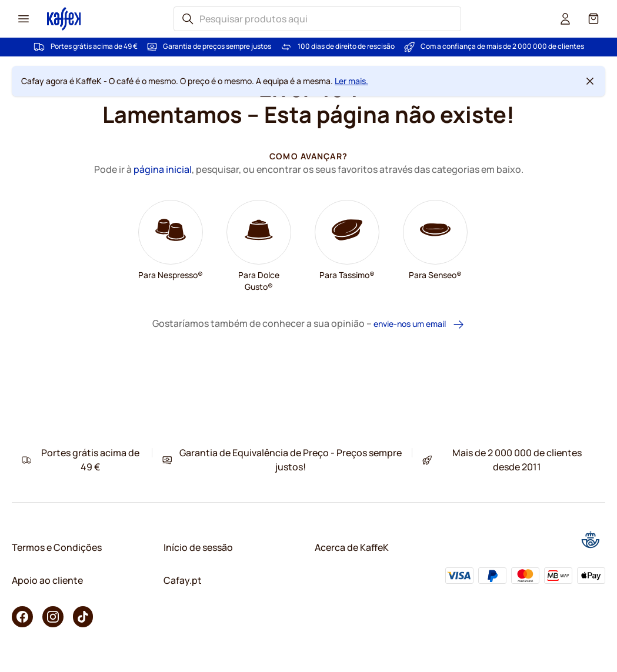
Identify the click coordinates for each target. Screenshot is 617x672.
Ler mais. (351, 81)
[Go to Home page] (64, 19)
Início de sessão (198, 547)
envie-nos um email (419, 324)
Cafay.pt (183, 580)
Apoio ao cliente (47, 580)
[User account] (565, 19)
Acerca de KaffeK (352, 547)
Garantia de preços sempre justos (217, 46)
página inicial (163, 169)
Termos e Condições (57, 547)
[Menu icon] (24, 19)
